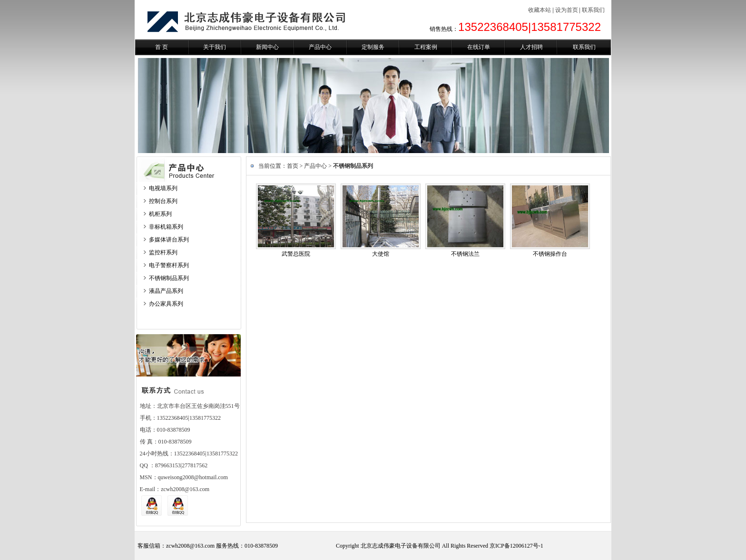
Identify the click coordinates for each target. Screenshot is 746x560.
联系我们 (593, 10)
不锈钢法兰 (465, 254)
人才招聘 (531, 47)
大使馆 (381, 254)
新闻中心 (267, 47)
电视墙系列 (163, 188)
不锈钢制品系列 (169, 278)
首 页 (162, 47)
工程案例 (426, 47)
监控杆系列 (163, 252)
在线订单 (479, 47)
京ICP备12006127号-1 (516, 546)
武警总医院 (296, 254)
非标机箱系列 (166, 227)
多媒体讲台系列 (169, 240)
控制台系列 (163, 201)
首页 (293, 166)
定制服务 (373, 47)
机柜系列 (160, 214)
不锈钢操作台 (550, 254)
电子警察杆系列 (169, 265)
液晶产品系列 (166, 291)
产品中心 (320, 47)
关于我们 (215, 47)
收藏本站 (540, 10)
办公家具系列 (166, 304)
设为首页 (567, 10)
